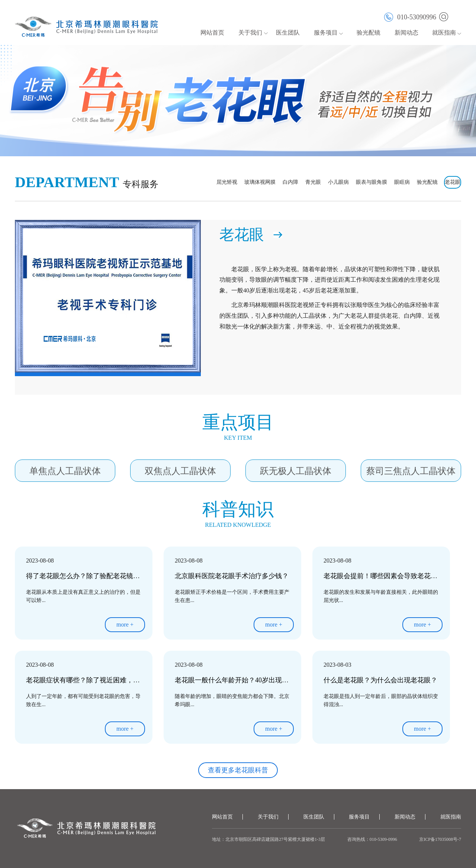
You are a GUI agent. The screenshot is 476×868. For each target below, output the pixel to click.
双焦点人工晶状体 (180, 471)
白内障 (290, 182)
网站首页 (212, 33)
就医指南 (444, 33)
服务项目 (326, 33)
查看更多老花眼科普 (238, 770)
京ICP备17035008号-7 (440, 839)
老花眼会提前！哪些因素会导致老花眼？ (384, 576)
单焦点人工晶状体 (65, 471)
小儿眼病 (338, 182)
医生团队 (288, 33)
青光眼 (313, 182)
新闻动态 (406, 33)
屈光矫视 (227, 182)
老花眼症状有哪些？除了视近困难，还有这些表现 (100, 680)
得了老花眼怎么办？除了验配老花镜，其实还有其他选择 (110, 576)
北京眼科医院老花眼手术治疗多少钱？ (232, 576)
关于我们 (250, 33)
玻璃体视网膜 (260, 182)
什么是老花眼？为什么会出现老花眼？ (380, 680)
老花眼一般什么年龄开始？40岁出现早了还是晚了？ (252, 680)
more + (125, 624)
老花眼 (453, 182)
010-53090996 (410, 17)
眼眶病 (402, 182)
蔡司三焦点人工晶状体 (411, 471)
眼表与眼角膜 (372, 182)
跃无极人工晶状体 (296, 471)
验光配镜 (369, 33)
